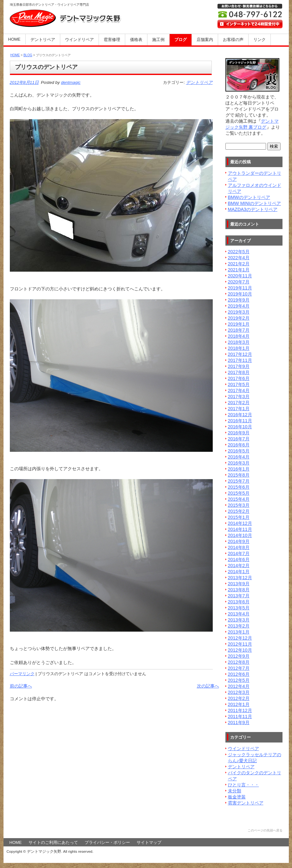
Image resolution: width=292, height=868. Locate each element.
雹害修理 (112, 40)
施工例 (158, 40)
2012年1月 (239, 704)
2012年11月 (240, 644)
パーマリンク (22, 674)
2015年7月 (239, 481)
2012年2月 (239, 698)
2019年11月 (240, 288)
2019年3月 (239, 312)
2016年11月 (240, 421)
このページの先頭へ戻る (265, 830)
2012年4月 (239, 686)
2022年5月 (239, 252)
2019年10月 (240, 294)
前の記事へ (21, 686)
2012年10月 (240, 650)
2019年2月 (239, 318)
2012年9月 (239, 656)
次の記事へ (208, 686)
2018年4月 (239, 336)
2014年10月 (240, 535)
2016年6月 (239, 445)
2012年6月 (239, 674)
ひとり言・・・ (243, 785)
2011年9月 (239, 722)
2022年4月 (239, 258)
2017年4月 (239, 390)
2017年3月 (239, 397)
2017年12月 (240, 354)
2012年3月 (239, 692)
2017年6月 (239, 378)
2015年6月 (239, 487)
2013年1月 (239, 632)
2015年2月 (239, 511)
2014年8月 (239, 547)
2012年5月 (239, 680)
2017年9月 (239, 366)
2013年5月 (239, 608)
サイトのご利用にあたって (53, 842)
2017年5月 (239, 384)
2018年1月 (239, 348)
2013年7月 (239, 596)
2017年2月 (239, 403)
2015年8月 (239, 475)
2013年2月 (239, 626)
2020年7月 (239, 282)
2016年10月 (240, 427)
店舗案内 (205, 40)
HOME (14, 39)
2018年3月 (239, 342)
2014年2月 (239, 566)
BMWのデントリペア (249, 197)
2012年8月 (239, 662)
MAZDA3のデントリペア (253, 209)
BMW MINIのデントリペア (255, 203)
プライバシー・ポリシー (107, 842)
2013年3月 (239, 620)
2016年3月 (239, 463)
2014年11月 (240, 529)
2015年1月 (239, 517)
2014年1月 (239, 572)
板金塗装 (237, 797)
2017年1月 (239, 409)
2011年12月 (240, 710)
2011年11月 (240, 716)
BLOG (28, 55)
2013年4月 (239, 614)
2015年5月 (239, 493)
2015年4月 (239, 499)
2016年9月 (239, 433)
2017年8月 (239, 372)
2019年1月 (239, 324)
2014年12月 (240, 523)
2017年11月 (240, 360)
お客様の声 (233, 40)
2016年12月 (240, 415)
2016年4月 (239, 457)
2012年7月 (239, 668)
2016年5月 (239, 451)
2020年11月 (240, 276)
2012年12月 (240, 638)
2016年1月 (239, 469)
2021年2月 (239, 264)
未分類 (235, 791)
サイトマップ (149, 842)
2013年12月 (240, 578)
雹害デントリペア (246, 803)
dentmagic (71, 82)
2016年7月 (239, 439)
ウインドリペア (79, 40)
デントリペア (43, 40)
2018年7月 (239, 330)
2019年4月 (239, 306)
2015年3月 (239, 505)
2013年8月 (239, 590)
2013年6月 (239, 602)
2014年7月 (239, 553)
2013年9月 (239, 584)
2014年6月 (239, 559)
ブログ (181, 40)
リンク (260, 40)
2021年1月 (239, 270)
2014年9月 (239, 541)
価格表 (136, 40)
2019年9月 (239, 300)
